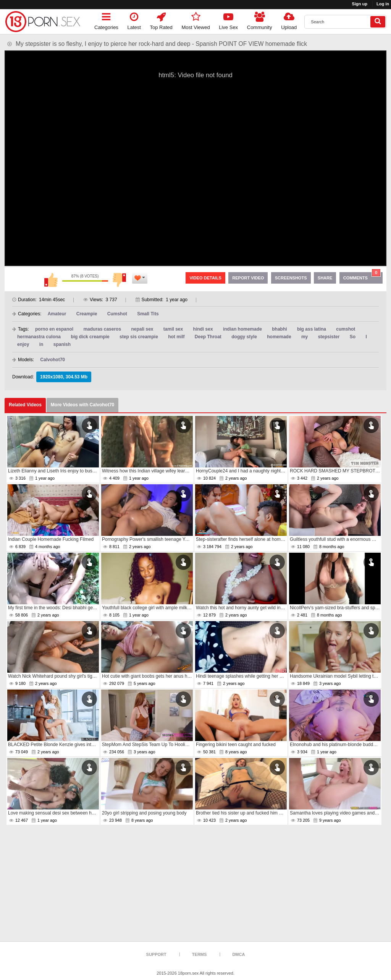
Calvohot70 (53, 360)
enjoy (23, 344)
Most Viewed (195, 20)
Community (260, 20)
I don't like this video (120, 280)
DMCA (238, 954)
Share (325, 278)
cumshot (346, 329)
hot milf (176, 337)
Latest (134, 20)
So (353, 337)
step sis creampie (139, 337)
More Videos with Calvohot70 (82, 405)
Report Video (248, 278)
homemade (279, 337)
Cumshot (117, 314)
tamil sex (173, 329)
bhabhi (279, 329)
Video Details (205, 278)
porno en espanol (54, 329)
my (305, 337)
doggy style (244, 337)
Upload (289, 20)
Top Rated (161, 20)
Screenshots (291, 278)
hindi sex (203, 329)
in (41, 344)
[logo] (43, 22)
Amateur (57, 314)
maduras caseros (102, 329)
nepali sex (142, 329)
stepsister (329, 337)
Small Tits (148, 314)
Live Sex (228, 20)
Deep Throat (208, 337)
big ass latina (312, 329)
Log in (383, 4)
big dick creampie (90, 337)
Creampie (87, 314)
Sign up (360, 4)
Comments (362, 276)
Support (156, 954)
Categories (106, 20)
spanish (62, 344)
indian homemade (242, 329)
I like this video (51, 280)
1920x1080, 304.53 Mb (64, 377)
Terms (200, 954)
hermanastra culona (39, 337)
